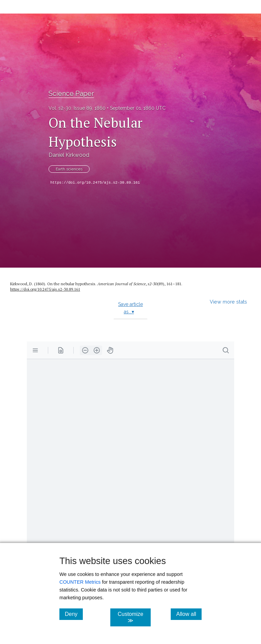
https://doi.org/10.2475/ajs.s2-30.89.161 (95, 183)
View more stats (228, 302)
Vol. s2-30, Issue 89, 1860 (77, 108)
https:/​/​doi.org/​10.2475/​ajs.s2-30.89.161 (45, 289)
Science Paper (71, 94)
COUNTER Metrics (80, 582)
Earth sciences (69, 169)
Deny (74, 614)
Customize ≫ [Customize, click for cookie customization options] (134, 617)
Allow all (189, 614)
